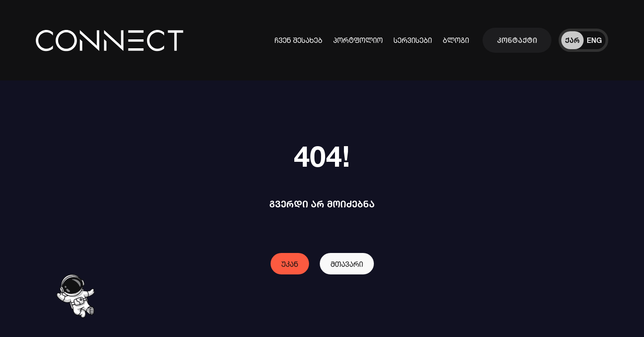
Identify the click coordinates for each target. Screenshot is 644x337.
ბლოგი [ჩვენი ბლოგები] (456, 40)
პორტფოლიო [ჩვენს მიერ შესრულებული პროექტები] (358, 40)
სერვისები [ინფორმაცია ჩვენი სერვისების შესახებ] (413, 40)
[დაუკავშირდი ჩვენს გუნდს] (517, 40)
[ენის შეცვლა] (583, 40)
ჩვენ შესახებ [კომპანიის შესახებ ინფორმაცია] (299, 40)
